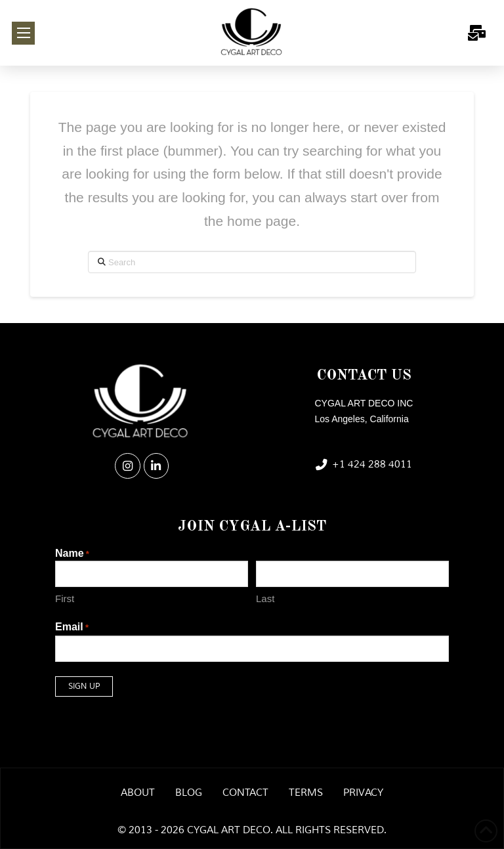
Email (72, 628)
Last (265, 599)
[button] (23, 33)
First (65, 599)
